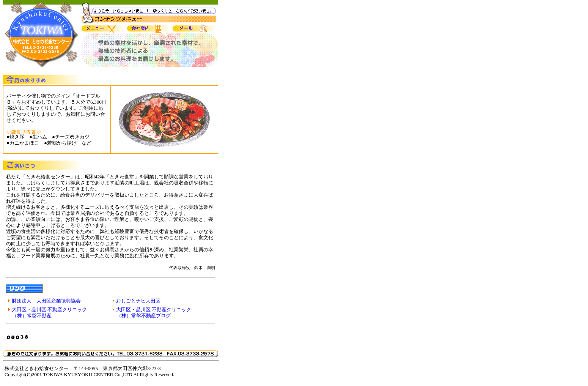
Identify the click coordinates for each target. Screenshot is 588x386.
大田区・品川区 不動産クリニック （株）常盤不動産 (47, 313)
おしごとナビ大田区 (138, 301)
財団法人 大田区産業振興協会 (46, 301)
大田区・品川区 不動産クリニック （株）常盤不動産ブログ (151, 313)
